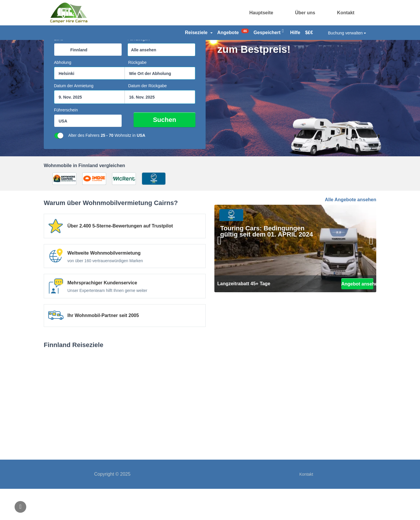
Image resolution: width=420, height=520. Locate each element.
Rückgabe (138, 94)
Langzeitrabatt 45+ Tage (244, 315)
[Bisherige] (223, 279)
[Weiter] (367, 279)
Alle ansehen (143, 81)
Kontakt (346, 13)
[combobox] (88, 81)
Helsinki (96, 431)
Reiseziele (199, 33)
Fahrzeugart (138, 70)
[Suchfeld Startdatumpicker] (90, 128)
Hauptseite (261, 13)
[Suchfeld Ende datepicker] (160, 128)
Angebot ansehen (357, 315)
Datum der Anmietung (74, 117)
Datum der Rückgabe (148, 117)
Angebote (233, 32)
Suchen (174, 151)
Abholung (63, 94)
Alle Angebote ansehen (351, 231)
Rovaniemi (210, 431)
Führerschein (66, 141)
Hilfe (295, 33)
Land (58, 70)
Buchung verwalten (347, 33)
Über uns (305, 13)
